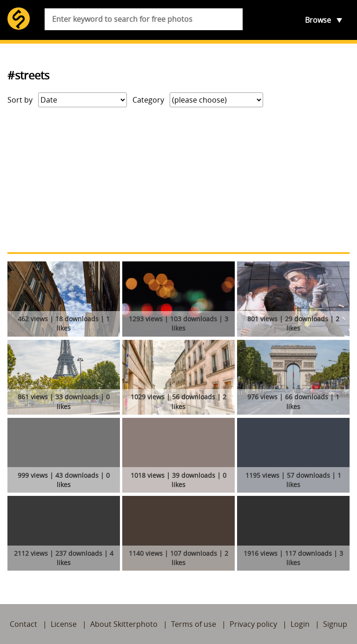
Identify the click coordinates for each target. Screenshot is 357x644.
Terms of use (194, 624)
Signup (335, 624)
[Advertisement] (178, 180)
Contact (23, 624)
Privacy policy (253, 624)
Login (300, 624)
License (64, 624)
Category (148, 100)
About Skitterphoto (124, 624)
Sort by (20, 100)
